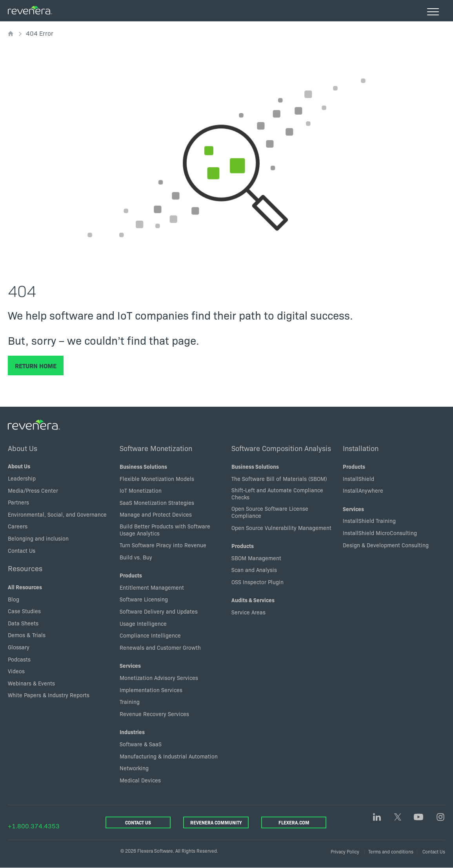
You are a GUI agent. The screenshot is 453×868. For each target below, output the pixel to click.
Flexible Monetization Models (157, 479)
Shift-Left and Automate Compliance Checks (277, 493)
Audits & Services (253, 600)
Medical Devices (140, 780)
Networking (134, 768)
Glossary (19, 647)
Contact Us (22, 550)
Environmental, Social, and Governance (57, 514)
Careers (18, 526)
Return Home (36, 365)
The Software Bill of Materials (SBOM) (279, 479)
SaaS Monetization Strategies (157, 503)
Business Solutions (143, 466)
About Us (23, 448)
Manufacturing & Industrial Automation (169, 756)
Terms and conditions (391, 851)
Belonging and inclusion (38, 538)
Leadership (22, 478)
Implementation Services (151, 690)
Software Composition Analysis (281, 448)
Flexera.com (294, 822)
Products (131, 575)
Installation (361, 448)
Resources (25, 568)
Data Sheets (23, 623)
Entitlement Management (152, 587)
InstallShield (358, 479)
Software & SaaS (141, 744)
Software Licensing (144, 599)
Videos (16, 671)
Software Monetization (156, 448)
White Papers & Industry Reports (49, 695)
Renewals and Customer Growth (160, 647)
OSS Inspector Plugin (257, 582)
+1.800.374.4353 (34, 826)
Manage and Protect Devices (156, 514)
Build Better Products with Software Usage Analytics (165, 530)
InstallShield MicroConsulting (380, 533)
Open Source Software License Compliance (270, 512)
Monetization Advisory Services (159, 678)
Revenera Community (216, 822)
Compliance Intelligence (150, 635)
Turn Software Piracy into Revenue (163, 545)
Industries (132, 732)
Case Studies (24, 611)
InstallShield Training (369, 521)
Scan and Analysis (254, 570)
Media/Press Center (33, 490)
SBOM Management (256, 558)
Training (130, 702)
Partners (18, 502)
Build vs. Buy (136, 557)
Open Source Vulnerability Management (281, 528)
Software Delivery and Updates (159, 611)
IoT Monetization (141, 490)
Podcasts (19, 659)
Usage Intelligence (143, 623)
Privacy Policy (345, 851)
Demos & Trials (27, 635)
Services (130, 665)
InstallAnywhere (363, 490)
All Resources (25, 587)
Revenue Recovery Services (154, 714)
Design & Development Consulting (386, 545)
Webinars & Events (31, 683)
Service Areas (248, 612)
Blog (14, 599)
